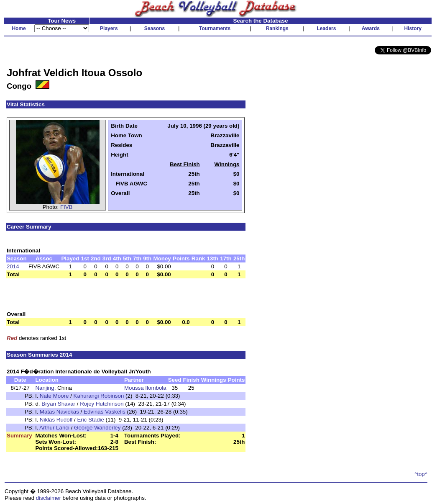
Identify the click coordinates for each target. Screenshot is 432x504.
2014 (13, 266)
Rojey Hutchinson (102, 404)
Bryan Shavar (58, 404)
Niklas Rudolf (56, 420)
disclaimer (49, 498)
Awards (371, 28)
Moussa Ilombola (145, 388)
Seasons (155, 28)
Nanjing (45, 388)
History (413, 28)
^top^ (421, 474)
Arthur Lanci (54, 428)
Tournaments (215, 28)
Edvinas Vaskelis (105, 412)
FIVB (66, 207)
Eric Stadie (90, 420)
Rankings (277, 28)
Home (19, 28)
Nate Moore (54, 396)
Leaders (326, 28)
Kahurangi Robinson (99, 396)
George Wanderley (97, 428)
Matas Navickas (59, 412)
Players (109, 28)
